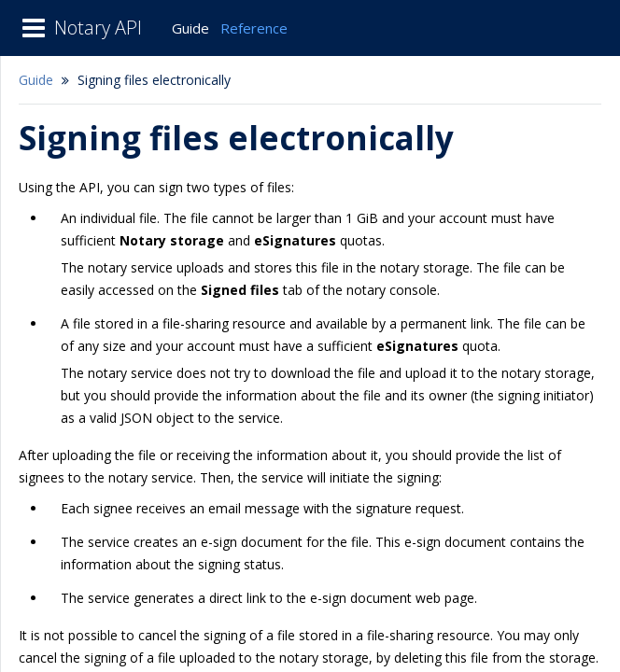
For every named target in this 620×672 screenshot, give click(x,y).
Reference (254, 28)
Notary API (98, 28)
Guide (190, 28)
